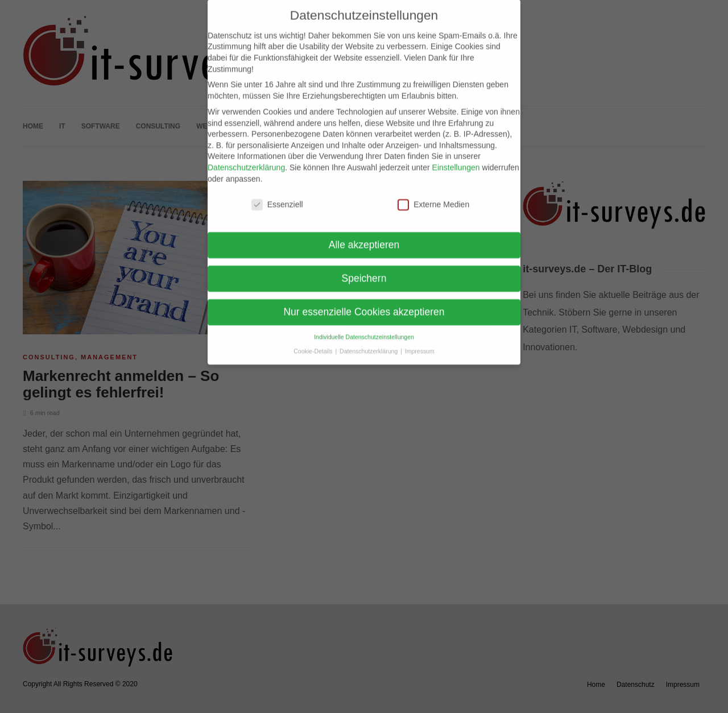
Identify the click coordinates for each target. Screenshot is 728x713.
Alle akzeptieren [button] (364, 235)
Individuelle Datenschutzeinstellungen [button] (364, 327)
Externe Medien (433, 195)
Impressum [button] (420, 341)
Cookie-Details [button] (314, 341)
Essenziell (277, 195)
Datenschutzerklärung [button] (369, 341)
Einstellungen (456, 157)
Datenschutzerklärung (246, 157)
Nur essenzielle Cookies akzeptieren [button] (364, 302)
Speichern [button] (364, 268)
